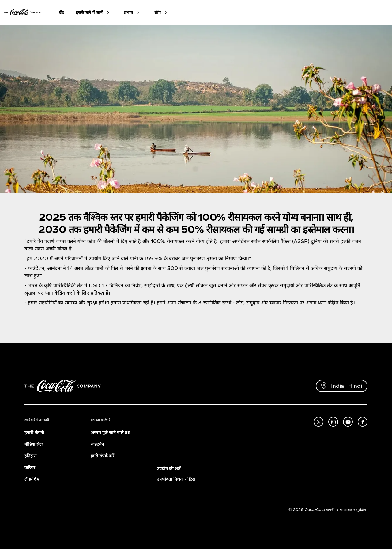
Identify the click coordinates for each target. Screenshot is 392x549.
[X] (318, 422)
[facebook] (363, 422)
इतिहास (30, 456)
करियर (30, 467)
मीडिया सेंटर (34, 444)
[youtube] (348, 422)
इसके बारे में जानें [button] (89, 12)
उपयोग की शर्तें (169, 469)
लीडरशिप (32, 479)
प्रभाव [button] (128, 12)
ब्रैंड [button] (61, 12)
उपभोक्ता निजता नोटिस (176, 479)
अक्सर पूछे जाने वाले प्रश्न (110, 432)
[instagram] (333, 422)
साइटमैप (97, 444)
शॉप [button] (157, 12)
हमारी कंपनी (34, 432)
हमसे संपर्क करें (102, 456)
